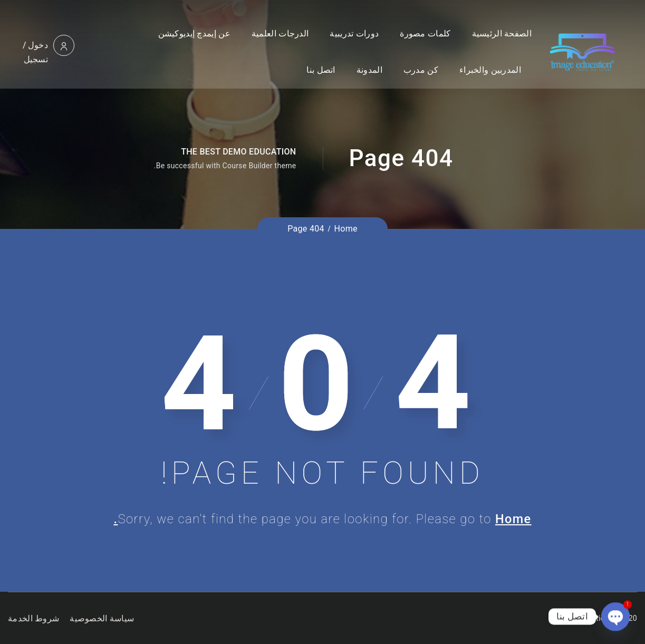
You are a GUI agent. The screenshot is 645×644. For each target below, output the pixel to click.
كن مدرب (421, 70)
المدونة (369, 70)
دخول (38, 45)
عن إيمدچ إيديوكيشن (194, 33)
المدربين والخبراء (490, 70)
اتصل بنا (321, 70)
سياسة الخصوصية (102, 618)
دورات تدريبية (354, 33)
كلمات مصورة (425, 33)
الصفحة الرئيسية (502, 33)
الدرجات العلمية (280, 33)
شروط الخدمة (33, 618)
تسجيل (36, 59)
